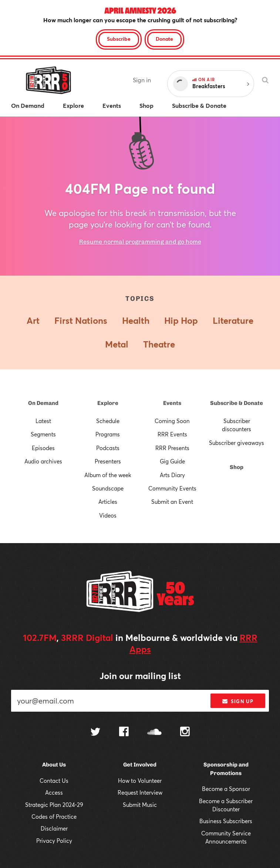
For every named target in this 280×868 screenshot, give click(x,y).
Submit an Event (172, 502)
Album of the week (108, 475)
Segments (43, 434)
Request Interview (140, 792)
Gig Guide (172, 461)
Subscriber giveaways (237, 443)
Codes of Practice (54, 817)
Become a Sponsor (226, 789)
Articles (108, 502)
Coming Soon (172, 421)
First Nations (81, 320)
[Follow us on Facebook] (124, 732)
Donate (164, 39)
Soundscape (108, 488)
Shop (237, 467)
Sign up (238, 701)
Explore (108, 403)
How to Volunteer (140, 781)
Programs (108, 434)
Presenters (108, 461)
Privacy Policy (54, 841)
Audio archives (43, 461)
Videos (108, 515)
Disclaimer (54, 828)
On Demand (43, 403)
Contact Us (54, 781)
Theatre (159, 344)
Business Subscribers (226, 821)
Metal (117, 344)
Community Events (172, 488)
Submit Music (140, 805)
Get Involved (140, 765)
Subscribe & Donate (237, 403)
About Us (54, 765)
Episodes (43, 448)
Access (54, 792)
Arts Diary (172, 475)
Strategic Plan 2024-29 (54, 805)
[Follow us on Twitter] (95, 733)
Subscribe (119, 39)
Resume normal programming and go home (140, 242)
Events (172, 403)
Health (136, 320)
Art (33, 320)
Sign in (142, 80)
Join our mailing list (140, 676)
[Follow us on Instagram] (185, 732)
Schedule (108, 421)
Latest (43, 421)
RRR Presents (172, 448)
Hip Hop (181, 320)
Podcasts (108, 448)
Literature (233, 320)
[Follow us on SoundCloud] (154, 733)
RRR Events (172, 434)
